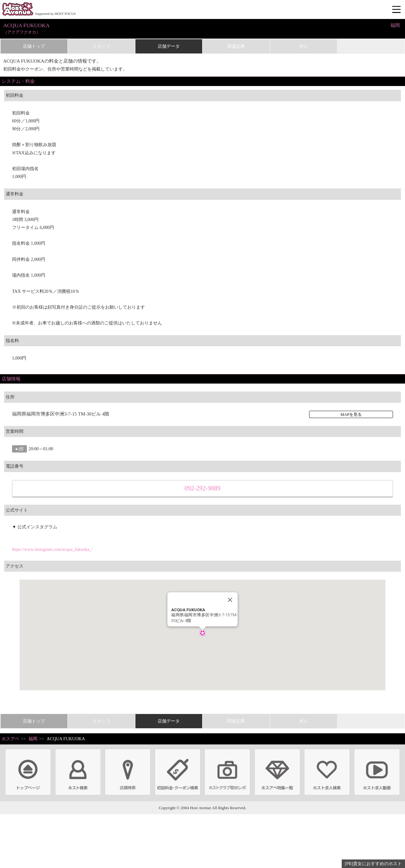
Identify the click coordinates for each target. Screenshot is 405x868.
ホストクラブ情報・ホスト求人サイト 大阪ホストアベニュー (18, 9)
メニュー (397, 10)
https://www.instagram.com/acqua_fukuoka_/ (52, 549)
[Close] (230, 600)
